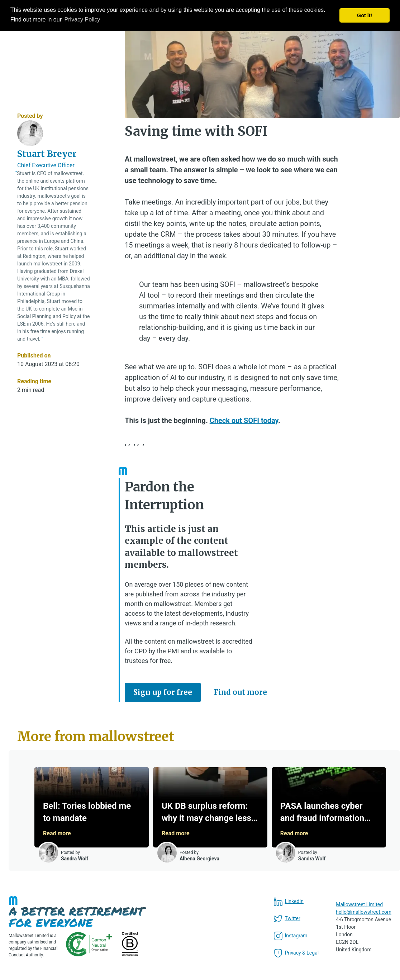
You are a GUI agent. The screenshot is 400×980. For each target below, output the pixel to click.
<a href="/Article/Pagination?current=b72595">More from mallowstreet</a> (204, 815)
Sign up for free (163, 692)
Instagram (291, 936)
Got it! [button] (365, 15)
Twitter (287, 919)
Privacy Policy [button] (82, 20)
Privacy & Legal (296, 953)
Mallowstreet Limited (359, 904)
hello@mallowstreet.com (364, 912)
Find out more (240, 692)
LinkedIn (289, 902)
